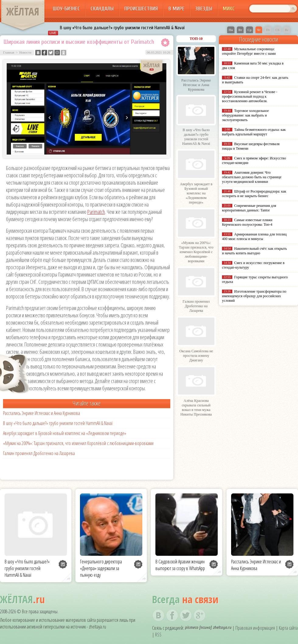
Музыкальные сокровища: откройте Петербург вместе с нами (249, 51)
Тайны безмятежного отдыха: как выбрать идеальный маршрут (254, 132)
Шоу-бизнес (66, 9)
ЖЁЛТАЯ (23, 12)
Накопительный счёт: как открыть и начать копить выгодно (255, 251)
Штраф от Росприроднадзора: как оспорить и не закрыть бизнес (254, 194)
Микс (229, 9)
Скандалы (102, 9)
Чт (259, 30)
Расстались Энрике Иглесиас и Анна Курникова (42, 413)
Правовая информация (255, 628)
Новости (25, 52)
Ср (249, 30)
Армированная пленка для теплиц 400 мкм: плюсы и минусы (254, 237)
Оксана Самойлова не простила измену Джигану (196, 356)
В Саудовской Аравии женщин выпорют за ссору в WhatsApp (180, 565)
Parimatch (96, 212)
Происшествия (141, 9)
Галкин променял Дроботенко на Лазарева (39, 453)
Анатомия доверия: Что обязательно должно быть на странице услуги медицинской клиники (252, 177)
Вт (240, 30)
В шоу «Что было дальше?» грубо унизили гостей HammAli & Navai (122, 28)
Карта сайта (288, 628)
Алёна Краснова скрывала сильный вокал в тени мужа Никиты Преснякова (196, 407)
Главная (9, 52)
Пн (231, 30)
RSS (158, 635)
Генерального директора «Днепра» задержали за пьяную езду (101, 568)
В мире (177, 9)
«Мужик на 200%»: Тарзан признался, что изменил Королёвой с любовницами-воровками (78, 443)
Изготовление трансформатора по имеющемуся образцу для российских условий (254, 296)
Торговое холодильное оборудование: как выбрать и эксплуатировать (245, 115)
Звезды (204, 9)
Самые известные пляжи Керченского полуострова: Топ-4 (247, 222)
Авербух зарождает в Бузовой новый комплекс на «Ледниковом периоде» (65, 433)
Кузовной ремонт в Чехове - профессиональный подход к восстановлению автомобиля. (250, 96)
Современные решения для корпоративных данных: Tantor (249, 208)
